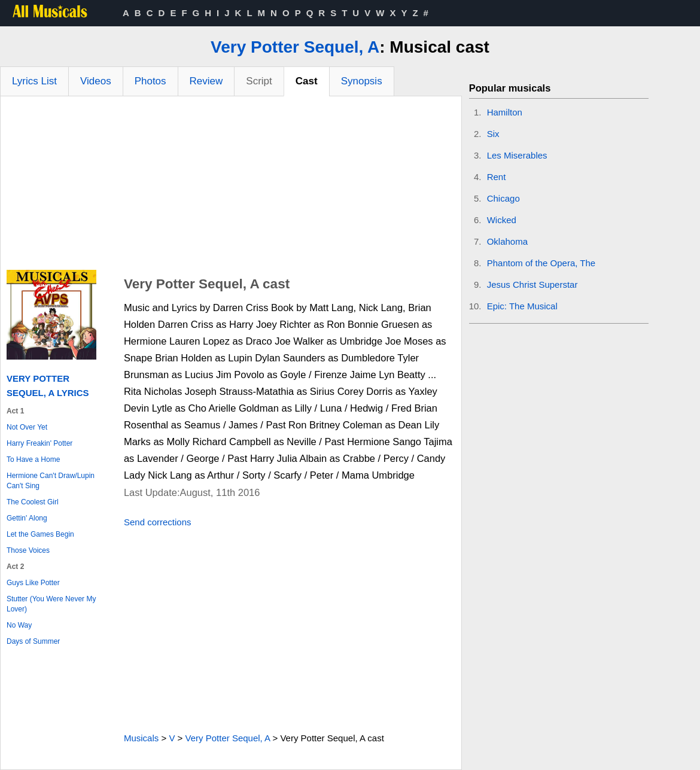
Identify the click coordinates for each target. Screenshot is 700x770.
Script (259, 81)
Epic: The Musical (522, 306)
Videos (96, 81)
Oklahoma (507, 241)
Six (493, 134)
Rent (497, 177)
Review (206, 81)
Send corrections (158, 522)
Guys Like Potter (33, 583)
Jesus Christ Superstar (532, 284)
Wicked (502, 220)
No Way (19, 625)
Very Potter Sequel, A (295, 47)
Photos (150, 81)
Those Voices (28, 550)
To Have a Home (33, 459)
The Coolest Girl (33, 502)
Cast (307, 81)
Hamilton (505, 112)
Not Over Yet (27, 427)
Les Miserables (517, 155)
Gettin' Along (27, 518)
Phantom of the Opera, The (541, 263)
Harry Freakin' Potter (39, 443)
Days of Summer (33, 641)
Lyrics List (34, 81)
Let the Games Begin (40, 534)
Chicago (503, 198)
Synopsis (362, 81)
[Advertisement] (231, 186)
